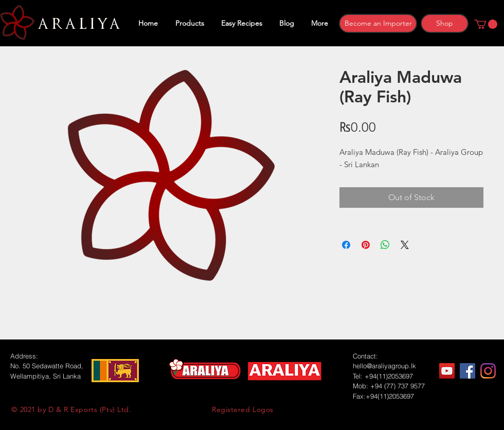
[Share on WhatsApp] (385, 245)
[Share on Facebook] (346, 245)
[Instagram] (488, 371)
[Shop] (445, 23)
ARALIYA (77, 24)
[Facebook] (467, 371)
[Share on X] (405, 245)
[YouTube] (447, 371)
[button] (486, 24)
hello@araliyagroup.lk (384, 366)
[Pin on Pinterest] (366, 245)
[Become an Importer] (378, 23)
